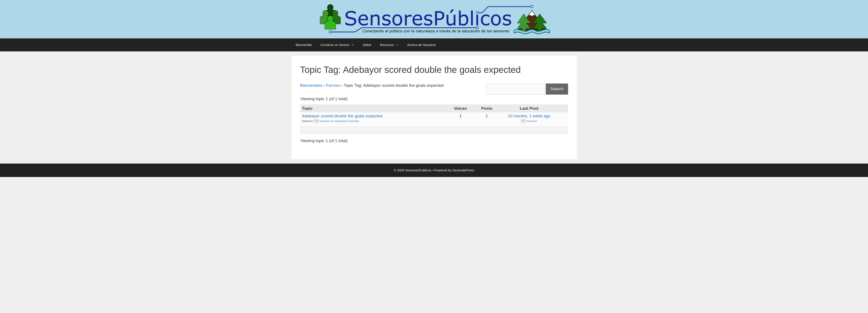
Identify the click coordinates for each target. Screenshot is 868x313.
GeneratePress (463, 170)
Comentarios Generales (347, 121)
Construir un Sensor (339, 45)
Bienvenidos (311, 85)
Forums (333, 85)
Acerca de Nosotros (422, 45)
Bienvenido (304, 45)
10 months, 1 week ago (529, 116)
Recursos (391, 45)
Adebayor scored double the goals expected (342, 116)
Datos (367, 45)
